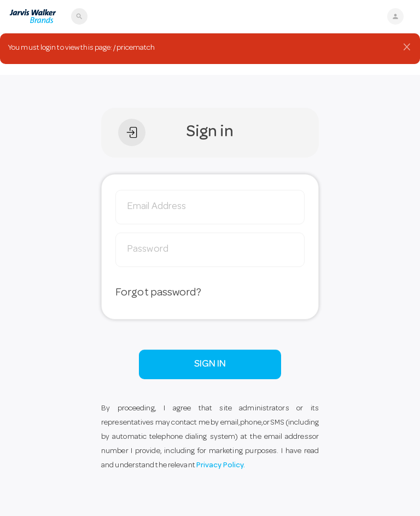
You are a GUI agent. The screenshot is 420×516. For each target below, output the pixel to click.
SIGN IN (210, 364)
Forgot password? (158, 293)
